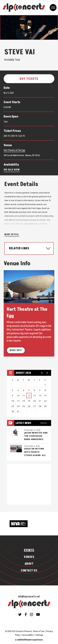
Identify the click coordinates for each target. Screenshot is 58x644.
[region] (29, 393)
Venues (29, 557)
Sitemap (39, 635)
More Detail (12, 234)
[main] (29, 264)
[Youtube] (38, 614)
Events (29, 550)
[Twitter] (20, 614)
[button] (29, 27)
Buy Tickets (29, 79)
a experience (29, 640)
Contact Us (29, 571)
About (29, 564)
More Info (16, 350)
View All (44, 423)
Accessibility (28, 635)
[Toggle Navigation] (53, 8)
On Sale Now (12, 170)
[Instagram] (31, 614)
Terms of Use (39, 631)
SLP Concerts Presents (24, 8)
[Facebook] (26, 614)
